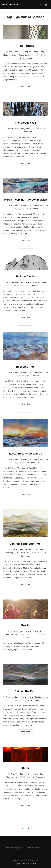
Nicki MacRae (10, 5)
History (6, 55)
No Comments (26, 58)
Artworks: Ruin (22, 553)
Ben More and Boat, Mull (25, 544)
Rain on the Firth (25, 691)
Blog (43, 52)
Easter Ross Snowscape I (25, 454)
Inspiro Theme (20, 864)
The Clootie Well (25, 123)
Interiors (14, 55)
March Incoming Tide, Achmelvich (25, 200)
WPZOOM (32, 864)
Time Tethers (25, 46)
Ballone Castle (25, 276)
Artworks (25, 205)
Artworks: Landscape (39, 205)
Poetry (21, 55)
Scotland (29, 55)
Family (25, 625)
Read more (27, 86)
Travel (44, 282)
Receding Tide (25, 367)
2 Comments (26, 132)
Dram (25, 768)
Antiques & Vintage (31, 52)
